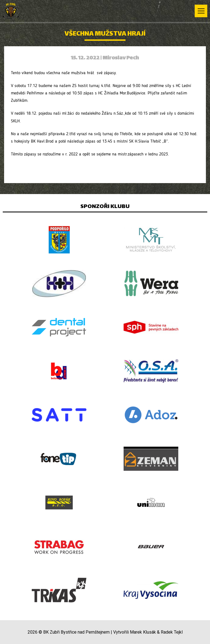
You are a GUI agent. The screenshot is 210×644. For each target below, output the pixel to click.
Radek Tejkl (172, 632)
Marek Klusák (143, 632)
